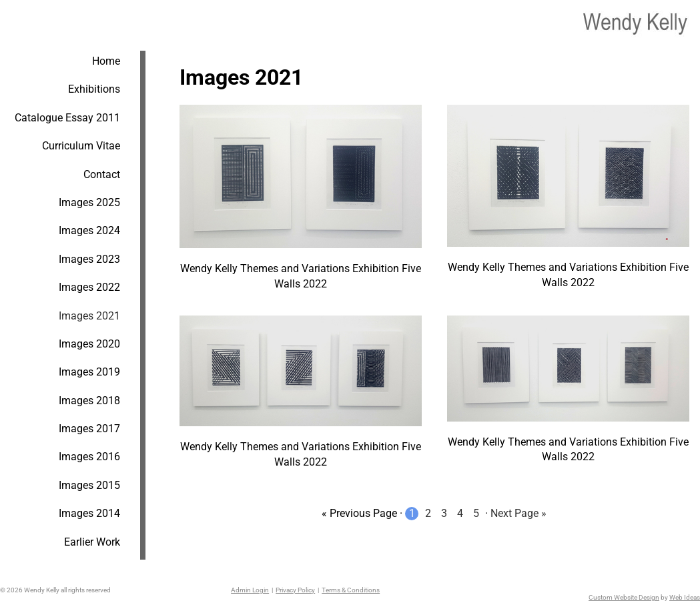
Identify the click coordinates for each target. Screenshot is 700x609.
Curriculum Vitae (81, 146)
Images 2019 (89, 372)
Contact (102, 174)
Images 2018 (89, 401)
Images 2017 (89, 429)
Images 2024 (89, 230)
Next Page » (518, 513)
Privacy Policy (295, 590)
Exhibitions (94, 89)
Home (106, 61)
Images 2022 (89, 287)
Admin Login (250, 590)
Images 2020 (89, 344)
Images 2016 (89, 457)
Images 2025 (89, 202)
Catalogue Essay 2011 (67, 118)
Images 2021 (89, 316)
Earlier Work (92, 542)
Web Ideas (685, 597)
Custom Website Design (624, 597)
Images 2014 (89, 513)
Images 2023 (89, 259)
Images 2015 (89, 485)
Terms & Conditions (351, 590)
